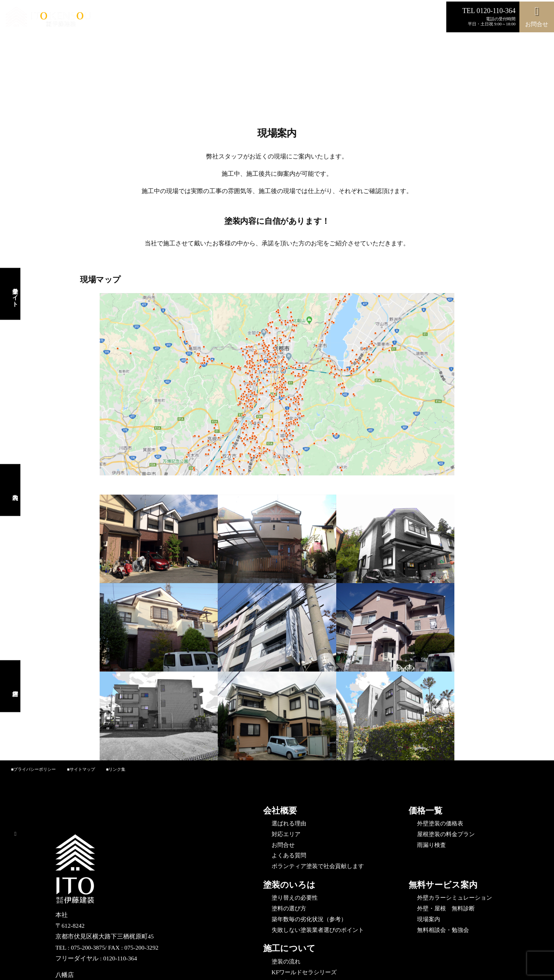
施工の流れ (294, 18)
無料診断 (263, 18)
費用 (145, 18)
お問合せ (325, 18)
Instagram (355, 18)
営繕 (431, 18)
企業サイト (387, 18)
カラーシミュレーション (187, 18)
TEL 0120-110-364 (489, 11)
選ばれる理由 (116, 18)
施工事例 (234, 18)
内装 (413, 18)
